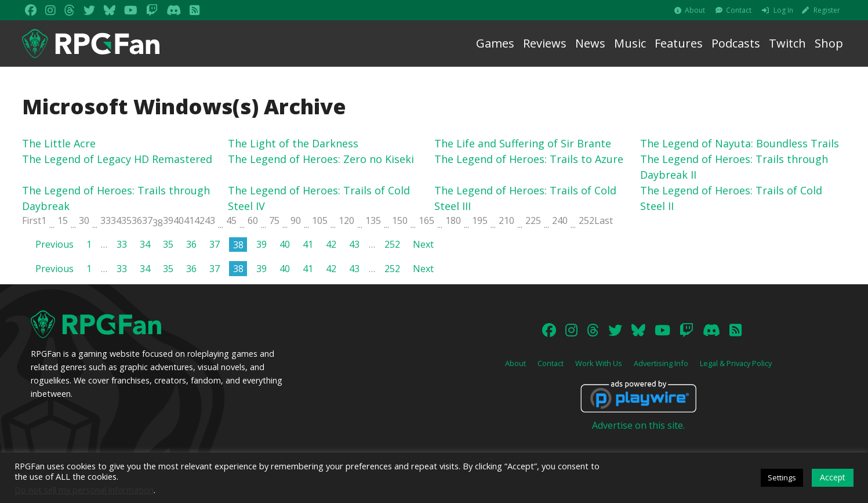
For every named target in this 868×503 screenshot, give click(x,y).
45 (231, 220)
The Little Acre (59, 143)
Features (679, 43)
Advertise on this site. (638, 425)
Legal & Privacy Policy (736, 363)
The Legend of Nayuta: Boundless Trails (740, 143)
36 (137, 220)
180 (453, 220)
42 (199, 220)
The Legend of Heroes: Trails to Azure (529, 159)
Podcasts (736, 43)
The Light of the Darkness (293, 143)
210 (506, 220)
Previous (55, 244)
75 (274, 220)
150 (400, 220)
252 (586, 220)
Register (827, 10)
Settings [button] (782, 477)
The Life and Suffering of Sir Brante (523, 143)
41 (189, 220)
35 (126, 220)
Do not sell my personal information (84, 490)
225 (533, 220)
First (32, 220)
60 (253, 220)
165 (426, 220)
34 (116, 220)
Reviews (545, 43)
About (695, 10)
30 (84, 220)
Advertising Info (661, 363)
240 (560, 220)
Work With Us (599, 363)
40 (179, 220)
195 (480, 220)
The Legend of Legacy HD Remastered (117, 159)
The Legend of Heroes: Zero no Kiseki (321, 159)
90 (296, 220)
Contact (739, 10)
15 (63, 220)
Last (604, 220)
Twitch (787, 43)
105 (320, 220)
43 (210, 220)
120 (346, 220)
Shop (829, 43)
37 (147, 220)
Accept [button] (833, 477)
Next (423, 244)
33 (106, 220)
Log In (783, 10)
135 (373, 220)
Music (630, 43)
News (590, 43)
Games (495, 43)
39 (168, 220)
